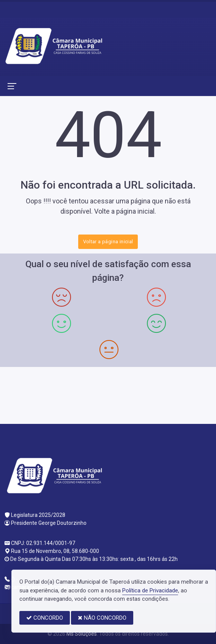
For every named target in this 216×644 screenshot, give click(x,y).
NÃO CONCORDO (102, 618)
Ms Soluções (82, 634)
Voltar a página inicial (108, 242)
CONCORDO (45, 618)
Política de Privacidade (150, 590)
